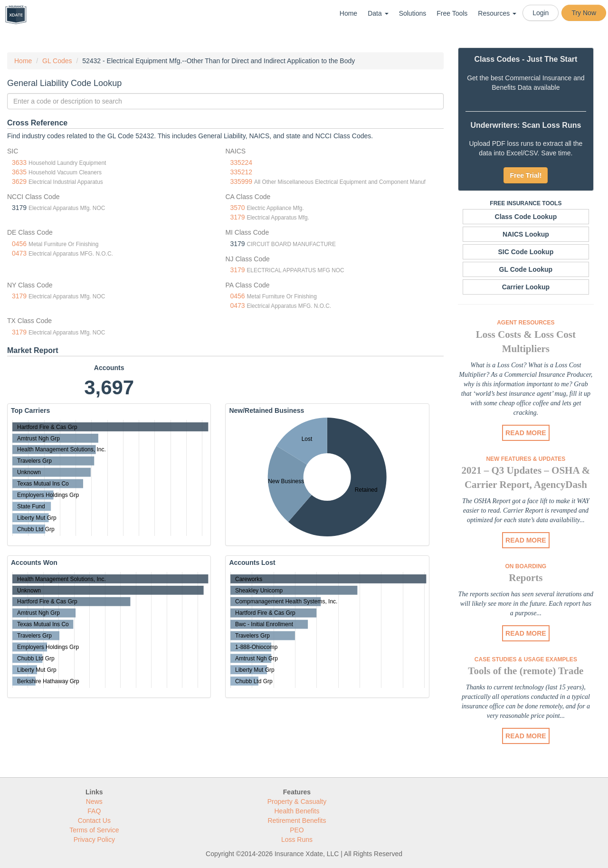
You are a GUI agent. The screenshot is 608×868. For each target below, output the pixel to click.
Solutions (413, 13)
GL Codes (57, 61)
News (94, 801)
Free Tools (452, 13)
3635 (19, 172)
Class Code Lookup (526, 217)
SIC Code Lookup (526, 252)
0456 (19, 244)
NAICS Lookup (526, 234)
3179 (237, 217)
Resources (497, 13)
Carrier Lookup (526, 287)
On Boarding (526, 566)
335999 (241, 181)
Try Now (584, 13)
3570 (237, 208)
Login (541, 13)
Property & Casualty (297, 801)
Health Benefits (297, 811)
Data (378, 13)
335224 (241, 162)
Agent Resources (526, 323)
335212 (241, 172)
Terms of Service (94, 830)
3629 (19, 181)
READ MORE (526, 433)
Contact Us (94, 820)
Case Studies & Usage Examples (526, 659)
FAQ (94, 811)
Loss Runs (297, 839)
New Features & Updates (526, 459)
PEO (297, 830)
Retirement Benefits (297, 820)
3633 (19, 162)
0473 (19, 253)
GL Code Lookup (526, 269)
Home (348, 13)
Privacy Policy (94, 839)
